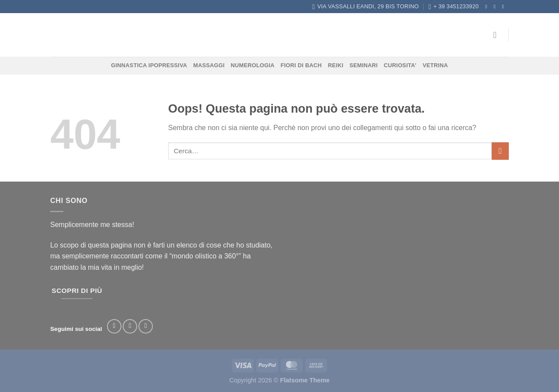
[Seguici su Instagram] (496, 7)
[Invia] (500, 151)
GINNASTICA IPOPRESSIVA (149, 65)
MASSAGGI (209, 65)
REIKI (336, 65)
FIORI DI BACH (301, 65)
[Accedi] (498, 35)
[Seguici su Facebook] (488, 7)
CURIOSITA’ (400, 65)
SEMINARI (364, 65)
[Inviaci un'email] (504, 7)
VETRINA (435, 65)
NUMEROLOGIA (252, 65)
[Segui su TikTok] (146, 326)
